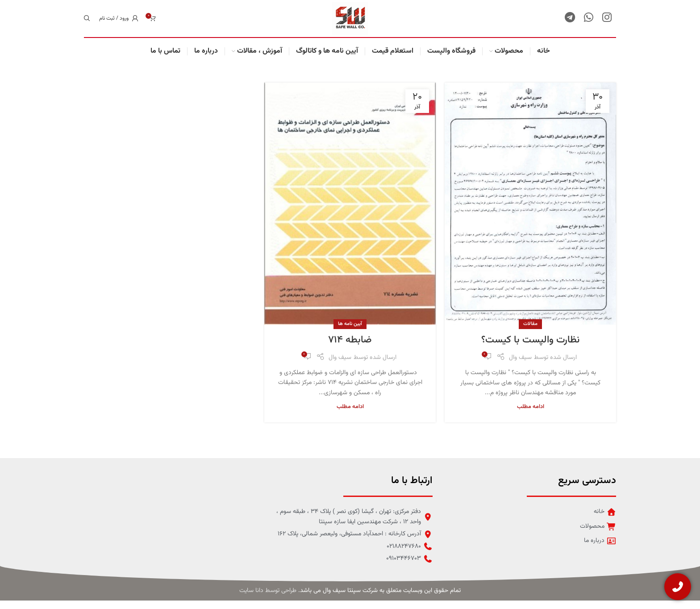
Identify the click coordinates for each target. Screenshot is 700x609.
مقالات (530, 332)
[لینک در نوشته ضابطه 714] (350, 212)
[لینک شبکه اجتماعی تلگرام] (570, 23)
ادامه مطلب (531, 415)
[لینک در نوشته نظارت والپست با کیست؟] (530, 212)
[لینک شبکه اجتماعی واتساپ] (589, 23)
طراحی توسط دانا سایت (268, 600)
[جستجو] (87, 23)
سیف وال (520, 366)
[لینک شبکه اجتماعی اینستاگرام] (607, 23)
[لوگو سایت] (350, 23)
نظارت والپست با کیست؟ (530, 349)
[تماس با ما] (678, 587)
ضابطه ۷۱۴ (350, 348)
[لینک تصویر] (117, 518)
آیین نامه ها (350, 332)
